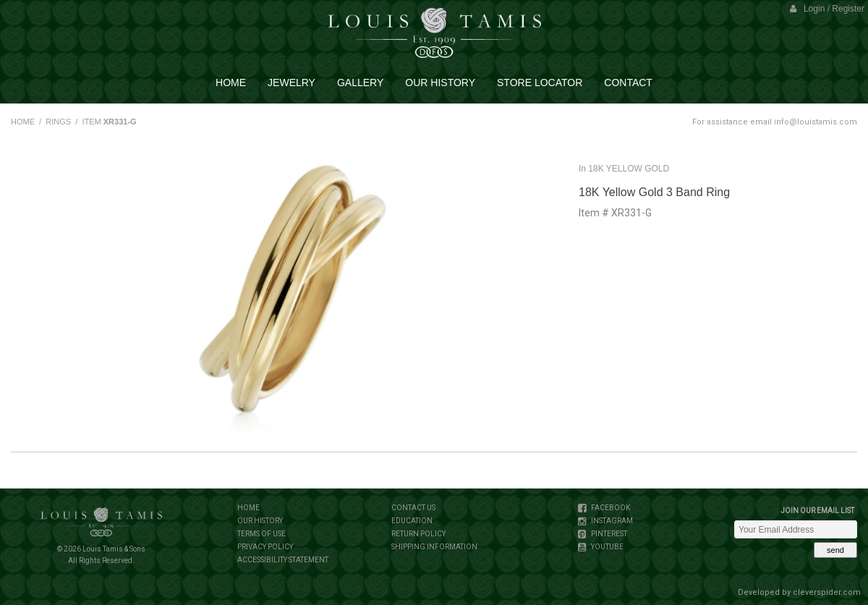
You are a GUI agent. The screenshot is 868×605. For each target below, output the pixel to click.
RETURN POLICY (418, 534)
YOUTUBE (607, 547)
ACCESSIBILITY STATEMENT (283, 560)
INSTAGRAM (611, 521)
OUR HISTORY (260, 521)
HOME (23, 122)
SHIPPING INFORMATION (434, 547)
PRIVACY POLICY (265, 547)
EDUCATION (412, 521)
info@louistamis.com (816, 122)
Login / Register (827, 9)
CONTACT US (413, 508)
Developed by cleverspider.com (799, 592)
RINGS (58, 122)
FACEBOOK (610, 508)
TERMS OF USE (261, 534)
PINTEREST (608, 534)
